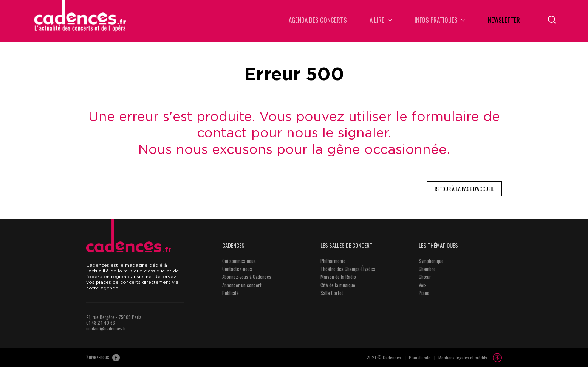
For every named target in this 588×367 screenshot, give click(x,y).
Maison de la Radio (338, 277)
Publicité (231, 293)
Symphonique (431, 261)
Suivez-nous (103, 358)
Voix (422, 285)
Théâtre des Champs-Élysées (348, 269)
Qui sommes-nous (239, 261)
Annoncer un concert (242, 285)
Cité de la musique (338, 285)
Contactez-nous (237, 269)
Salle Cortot (332, 293)
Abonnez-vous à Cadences (247, 277)
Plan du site (420, 357)
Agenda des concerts (318, 21)
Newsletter (504, 21)
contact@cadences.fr (106, 328)
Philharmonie (333, 261)
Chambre (427, 269)
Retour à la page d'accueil (464, 189)
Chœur (425, 277)
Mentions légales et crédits (463, 357)
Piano (424, 293)
